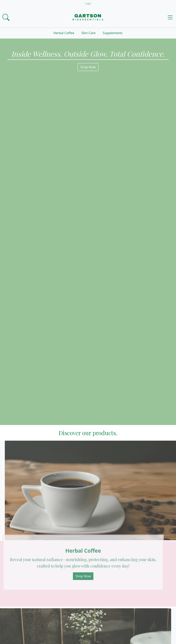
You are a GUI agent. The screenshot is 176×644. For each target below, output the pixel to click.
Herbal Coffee (64, 33)
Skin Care (88, 33)
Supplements (113, 33)
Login (88, 4)
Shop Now (88, 67)
